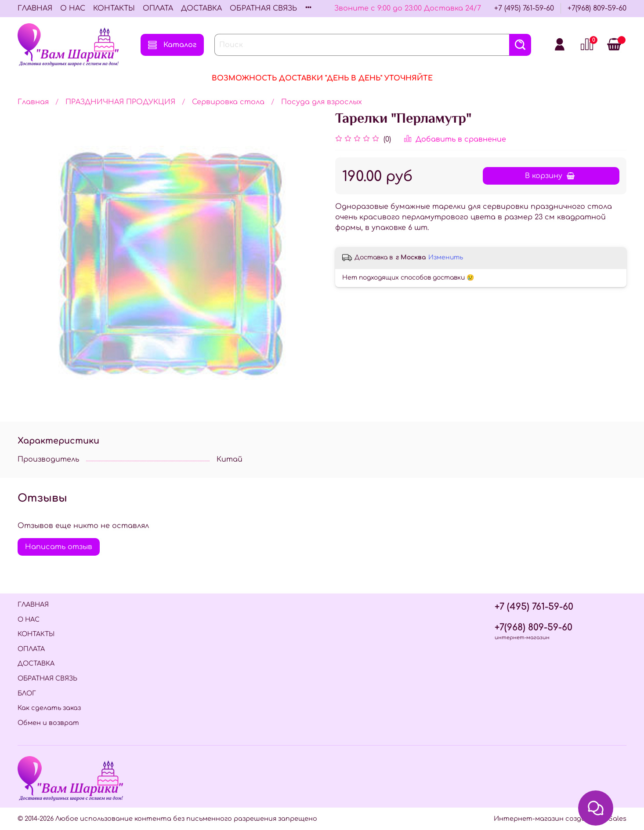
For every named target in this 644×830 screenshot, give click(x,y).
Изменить (446, 257)
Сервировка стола (228, 102)
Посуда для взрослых (322, 102)
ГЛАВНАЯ (35, 8)
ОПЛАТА (158, 8)
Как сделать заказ (49, 708)
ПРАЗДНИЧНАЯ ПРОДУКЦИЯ (120, 102)
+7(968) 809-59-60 (597, 8)
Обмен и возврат (48, 723)
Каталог (172, 45)
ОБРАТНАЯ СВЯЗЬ (263, 8)
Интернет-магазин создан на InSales (560, 819)
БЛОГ (27, 693)
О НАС (73, 8)
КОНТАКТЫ (114, 8)
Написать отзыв (59, 547)
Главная (33, 102)
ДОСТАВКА (201, 8)
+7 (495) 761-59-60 (524, 8)
